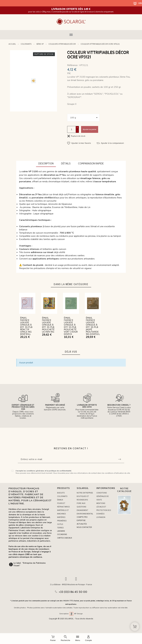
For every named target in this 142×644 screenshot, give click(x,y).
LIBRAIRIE (61, 531)
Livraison (101, 517)
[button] (71, 35)
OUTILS (60, 524)
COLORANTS (62, 496)
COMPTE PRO (82, 517)
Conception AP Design (71, 614)
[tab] (46, 164)
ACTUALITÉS (82, 524)
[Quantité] (72, 129)
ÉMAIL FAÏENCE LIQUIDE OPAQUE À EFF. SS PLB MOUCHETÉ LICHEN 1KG (48, 325)
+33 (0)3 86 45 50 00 (73, 592)
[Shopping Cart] (135, 627)
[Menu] (78, 639)
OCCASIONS (62, 534)
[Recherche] (65, 639)
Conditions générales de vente (103, 496)
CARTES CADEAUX (65, 538)
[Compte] (89, 639)
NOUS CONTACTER (84, 527)
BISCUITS (61, 493)
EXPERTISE (81, 520)
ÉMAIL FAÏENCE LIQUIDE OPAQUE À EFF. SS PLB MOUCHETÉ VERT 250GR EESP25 (71, 326)
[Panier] (53, 639)
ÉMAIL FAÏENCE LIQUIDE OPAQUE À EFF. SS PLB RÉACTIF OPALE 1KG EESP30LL (26, 326)
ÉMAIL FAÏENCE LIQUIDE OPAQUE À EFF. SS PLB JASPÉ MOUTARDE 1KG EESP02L (93, 326)
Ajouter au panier (90, 129)
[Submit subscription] (120, 459)
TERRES (60, 528)
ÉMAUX (60, 500)
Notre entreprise (85, 493)
